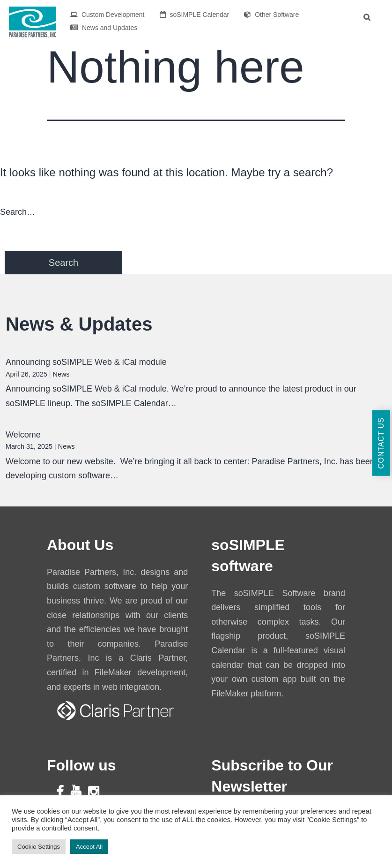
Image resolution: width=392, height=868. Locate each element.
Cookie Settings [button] (39, 847)
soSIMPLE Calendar (195, 15)
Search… (18, 212)
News (61, 374)
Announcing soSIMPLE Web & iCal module (86, 362)
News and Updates (104, 28)
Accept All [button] (89, 847)
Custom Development (107, 15)
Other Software (271, 15)
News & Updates (79, 324)
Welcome (23, 435)
